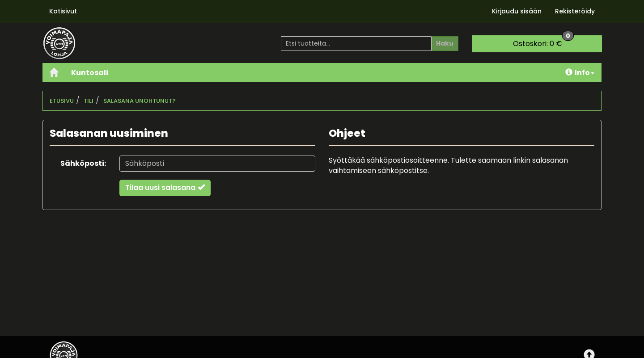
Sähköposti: (83, 163)
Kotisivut (63, 11)
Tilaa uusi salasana (165, 187)
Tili (89, 101)
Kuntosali (90, 73)
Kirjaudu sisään (517, 11)
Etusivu (62, 101)
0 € (543, 42)
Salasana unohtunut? (140, 101)
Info (580, 73)
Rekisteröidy (575, 11)
